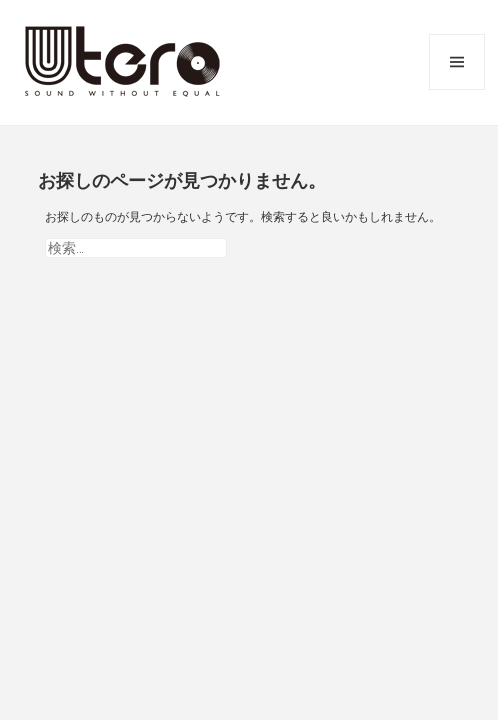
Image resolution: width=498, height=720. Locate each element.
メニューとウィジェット (457, 62)
